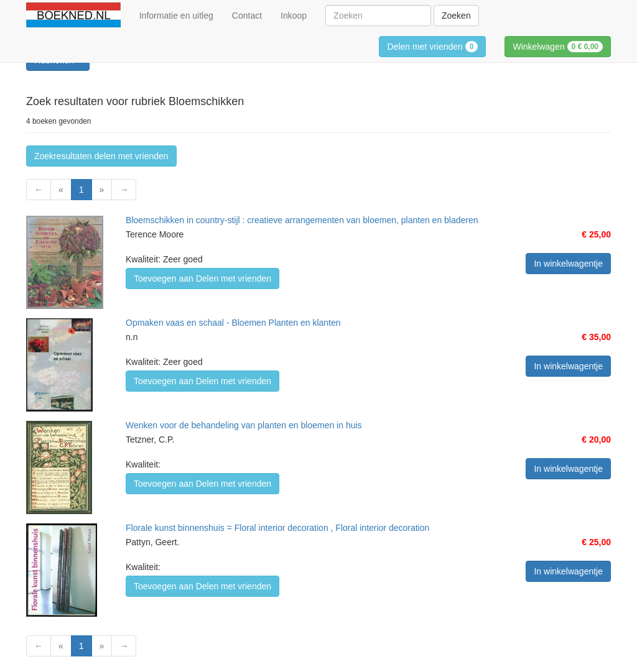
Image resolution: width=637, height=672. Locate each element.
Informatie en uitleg (176, 16)
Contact (247, 16)
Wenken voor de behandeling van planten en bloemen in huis (244, 425)
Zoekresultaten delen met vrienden (101, 156)
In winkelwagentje (568, 264)
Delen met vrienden (432, 47)
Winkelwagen (558, 47)
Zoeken (456, 16)
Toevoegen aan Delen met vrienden (202, 278)
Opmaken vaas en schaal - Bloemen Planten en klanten (233, 323)
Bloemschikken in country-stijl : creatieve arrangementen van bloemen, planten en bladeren (302, 220)
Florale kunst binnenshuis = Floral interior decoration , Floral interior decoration (277, 528)
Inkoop (294, 16)
